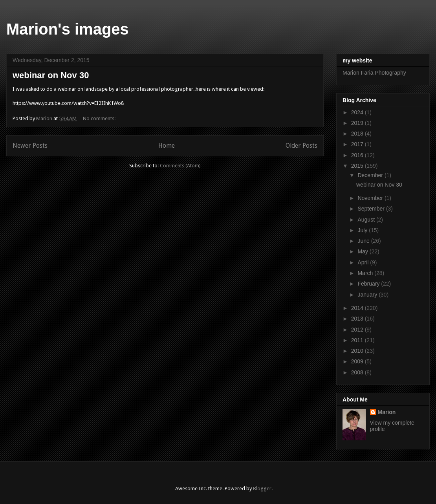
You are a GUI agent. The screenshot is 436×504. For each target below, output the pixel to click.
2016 (358, 155)
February (369, 284)
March (366, 273)
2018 (358, 134)
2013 (358, 319)
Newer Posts (30, 146)
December (371, 175)
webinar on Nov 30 (51, 75)
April (364, 262)
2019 (358, 123)
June (364, 241)
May (363, 251)
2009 (358, 361)
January (368, 295)
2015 (358, 166)
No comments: (100, 118)
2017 (358, 144)
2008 (358, 372)
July (363, 230)
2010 (358, 351)
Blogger (262, 488)
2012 (358, 330)
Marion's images (68, 29)
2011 (358, 340)
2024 (358, 112)
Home (167, 146)
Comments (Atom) (180, 166)
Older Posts (301, 146)
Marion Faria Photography (374, 73)
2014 (358, 308)
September (372, 209)
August (367, 220)
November (371, 198)
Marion (387, 412)
